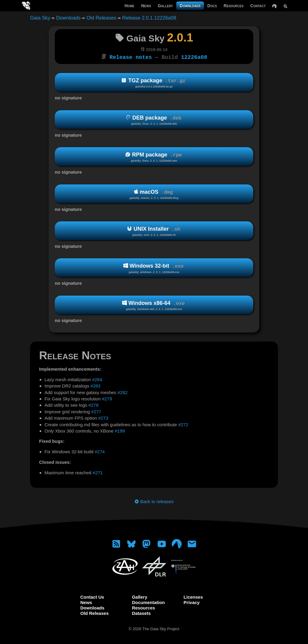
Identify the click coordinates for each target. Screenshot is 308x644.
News (146, 6)
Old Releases (102, 18)
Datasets (142, 613)
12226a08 (194, 57)
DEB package (154, 120)
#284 (97, 379)
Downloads (190, 6)
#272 (183, 424)
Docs (212, 6)
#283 (95, 385)
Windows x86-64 (154, 305)
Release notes (131, 57)
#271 (98, 472)
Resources (233, 6)
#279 (107, 398)
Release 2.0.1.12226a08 (149, 18)
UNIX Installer (154, 231)
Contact (258, 6)
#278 (93, 404)
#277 (96, 411)
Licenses (193, 596)
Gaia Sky (40, 18)
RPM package (154, 157)
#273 (103, 417)
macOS (154, 194)
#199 (120, 430)
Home (129, 6)
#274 (100, 451)
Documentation (148, 602)
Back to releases (154, 501)
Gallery (165, 6)
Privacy (191, 602)
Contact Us (92, 596)
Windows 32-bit (154, 268)
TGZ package (154, 82)
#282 (123, 392)
